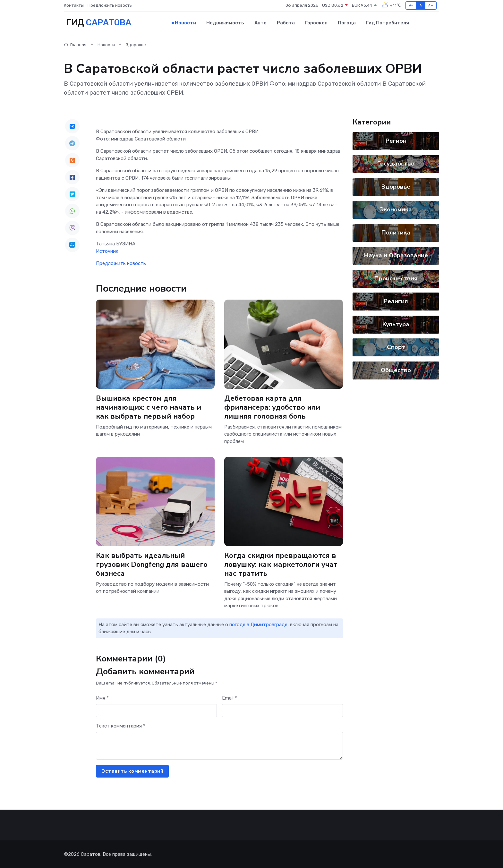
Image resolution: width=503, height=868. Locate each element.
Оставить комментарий (132, 771)
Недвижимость (225, 23)
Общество (396, 370)
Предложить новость (110, 5)
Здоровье (136, 45)
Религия (396, 301)
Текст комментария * (121, 726)
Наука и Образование (396, 255)
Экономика (396, 209)
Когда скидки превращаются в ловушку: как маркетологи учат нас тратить (281, 564)
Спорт (396, 347)
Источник (107, 251)
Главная (75, 45)
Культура (396, 324)
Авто (260, 23)
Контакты (74, 5)
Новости (185, 23)
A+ (431, 5)
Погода (347, 23)
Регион (396, 141)
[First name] (156, 711)
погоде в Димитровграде (258, 625)
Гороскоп (316, 23)
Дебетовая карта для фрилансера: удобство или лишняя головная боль (272, 407)
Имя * (102, 698)
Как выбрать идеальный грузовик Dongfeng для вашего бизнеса (152, 564)
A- (411, 5)
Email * (230, 698)
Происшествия (396, 278)
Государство (396, 164)
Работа (286, 23)
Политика (396, 233)
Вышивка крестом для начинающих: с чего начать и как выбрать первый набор (149, 407)
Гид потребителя (388, 23)
